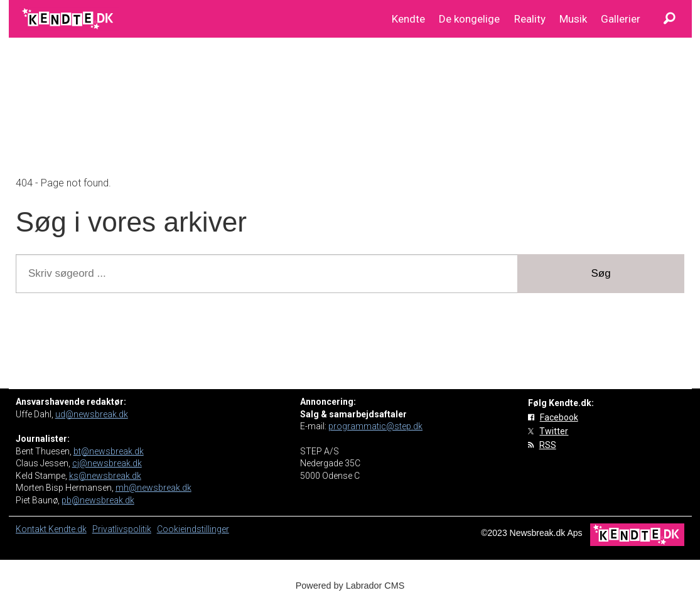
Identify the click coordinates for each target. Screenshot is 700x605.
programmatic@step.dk (375, 426)
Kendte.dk (67, 529)
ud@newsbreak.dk (92, 414)
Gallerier (621, 19)
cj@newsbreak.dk (107, 463)
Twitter (554, 431)
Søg (601, 273)
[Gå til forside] (69, 19)
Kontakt (32, 529)
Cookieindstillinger (193, 529)
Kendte (408, 19)
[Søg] (670, 19)
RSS (548, 445)
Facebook (559, 417)
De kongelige (469, 19)
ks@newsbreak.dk (105, 476)
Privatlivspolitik (122, 529)
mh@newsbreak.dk (153, 488)
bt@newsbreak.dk (109, 451)
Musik (573, 19)
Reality (530, 19)
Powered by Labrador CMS (350, 586)
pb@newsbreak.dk (98, 500)
